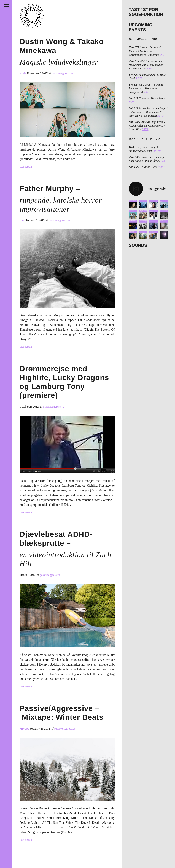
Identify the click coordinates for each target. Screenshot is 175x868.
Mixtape (25, 729)
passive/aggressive (62, 73)
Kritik (23, 73)
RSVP (163, 55)
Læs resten (26, 167)
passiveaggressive (50, 575)
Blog (23, 220)
